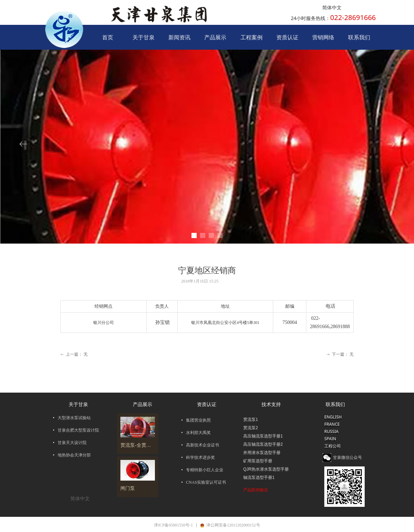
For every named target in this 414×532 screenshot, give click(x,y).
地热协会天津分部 (74, 455)
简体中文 (332, 8)
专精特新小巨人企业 (205, 470)
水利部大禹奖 (198, 433)
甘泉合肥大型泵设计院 (78, 430)
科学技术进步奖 (200, 457)
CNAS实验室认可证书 (206, 482)
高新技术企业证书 (203, 445)
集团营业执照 (198, 420)
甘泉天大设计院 (72, 443)
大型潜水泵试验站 (74, 418)
